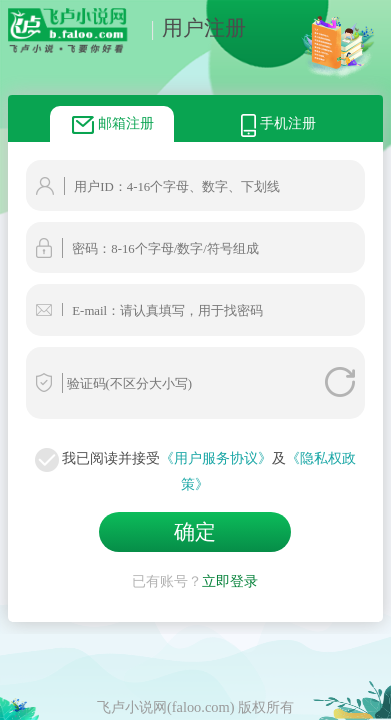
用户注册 (193, 27)
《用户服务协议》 (216, 458)
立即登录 (230, 576)
